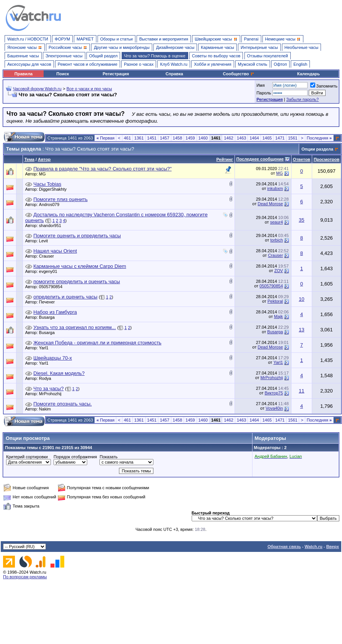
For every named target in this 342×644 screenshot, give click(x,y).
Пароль (264, 93)
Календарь (309, 74)
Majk (278, 316)
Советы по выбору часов (216, 56)
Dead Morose (270, 204)
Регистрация (116, 74)
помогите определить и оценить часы (77, 281)
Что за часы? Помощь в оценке (155, 56)
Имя (260, 85)
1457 (164, 138)
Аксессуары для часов (29, 64)
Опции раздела (317, 149)
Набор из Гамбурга (55, 312)
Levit (45, 241)
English (300, 64)
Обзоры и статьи (116, 39)
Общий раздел (103, 56)
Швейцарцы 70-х (53, 358)
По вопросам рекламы (25, 577)
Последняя (319, 138)
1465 (267, 138)
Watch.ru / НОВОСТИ (28, 39)
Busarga (49, 317)
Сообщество (239, 74)
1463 (241, 138)
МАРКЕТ (85, 39)
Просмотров (327, 159)
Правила (24, 74)
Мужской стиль (253, 64)
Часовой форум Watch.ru (37, 89)
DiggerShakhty (55, 189)
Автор (44, 159)
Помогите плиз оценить (60, 199)
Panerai (251, 39)
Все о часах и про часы (89, 89)
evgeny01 (50, 271)
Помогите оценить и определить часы (77, 236)
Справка (174, 74)
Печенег (49, 302)
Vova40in (274, 408)
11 (301, 391)
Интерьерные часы (259, 47)
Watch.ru (313, 547)
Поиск (63, 74)
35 (301, 220)
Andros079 (51, 204)
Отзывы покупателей (268, 56)
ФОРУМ (62, 39)
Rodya (47, 378)
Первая (105, 138)
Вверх (333, 547)
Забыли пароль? (302, 99)
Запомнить (324, 86)
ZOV (279, 271)
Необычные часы (302, 47)
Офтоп (280, 64)
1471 (280, 138)
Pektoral (275, 301)
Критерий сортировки (27, 457)
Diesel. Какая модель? (59, 373)
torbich (277, 240)
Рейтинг (224, 159)
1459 (190, 138)
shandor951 (52, 225)
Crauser (48, 256)
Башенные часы (23, 56)
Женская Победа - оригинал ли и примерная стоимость (97, 343)
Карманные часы (217, 47)
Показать (108, 457)
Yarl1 (46, 348)
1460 (203, 138)
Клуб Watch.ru (173, 64)
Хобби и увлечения (213, 64)
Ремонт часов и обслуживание (88, 64)
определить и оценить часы (65, 297)
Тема (29, 159)
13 (301, 330)
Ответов (302, 159)
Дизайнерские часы (175, 47)
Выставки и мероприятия (164, 39)
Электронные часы (64, 56)
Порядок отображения (75, 457)
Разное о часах (139, 64)
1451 (152, 138)
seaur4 (277, 222)
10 (301, 299)
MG (44, 174)
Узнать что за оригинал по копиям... (75, 327)
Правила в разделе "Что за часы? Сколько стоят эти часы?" (102, 169)
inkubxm (275, 188)
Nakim (47, 409)
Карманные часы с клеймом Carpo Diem (80, 266)
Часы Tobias (47, 184)
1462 (228, 138)
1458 (178, 138)
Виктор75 (274, 393)
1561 (293, 138)
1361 (139, 138)
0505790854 (53, 287)
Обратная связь (284, 547)
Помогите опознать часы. (63, 404)
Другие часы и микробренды (121, 47)
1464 (254, 138)
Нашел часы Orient (55, 251)
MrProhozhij (272, 378)
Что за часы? (48, 389)
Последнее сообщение (260, 159)
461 (127, 138)
